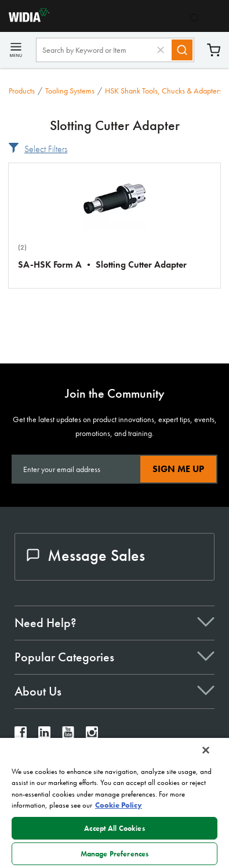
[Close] (206, 750)
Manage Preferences (114, 854)
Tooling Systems (70, 91)
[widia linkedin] (44, 735)
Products (22, 91)
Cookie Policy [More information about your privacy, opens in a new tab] (119, 805)
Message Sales (86, 555)
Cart (214, 50)
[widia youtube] (68, 735)
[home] (25, 19)
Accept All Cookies (114, 828)
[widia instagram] (92, 735)
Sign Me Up (178, 469)
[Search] (182, 50)
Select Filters (46, 149)
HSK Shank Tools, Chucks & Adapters (163, 91)
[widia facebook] (21, 735)
